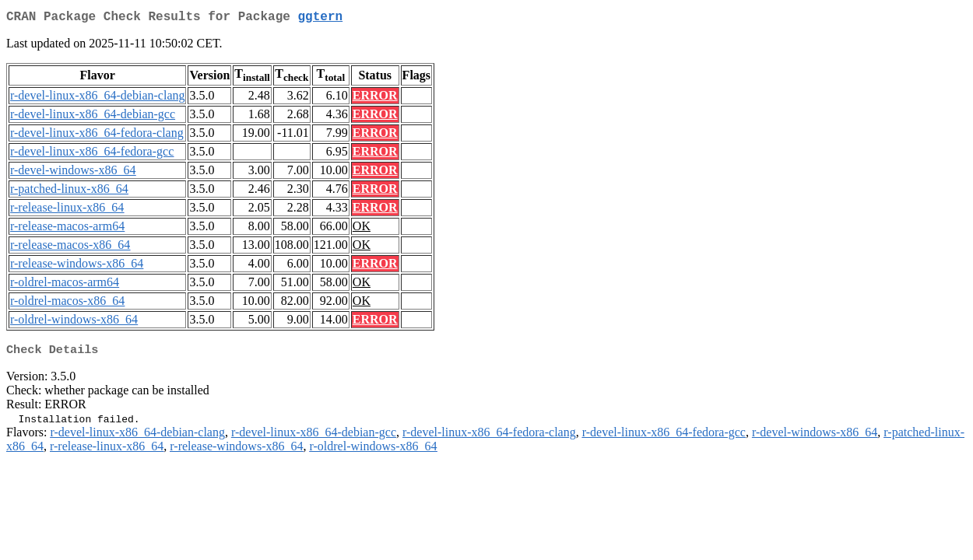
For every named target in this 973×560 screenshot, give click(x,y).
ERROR (375, 98)
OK (362, 229)
